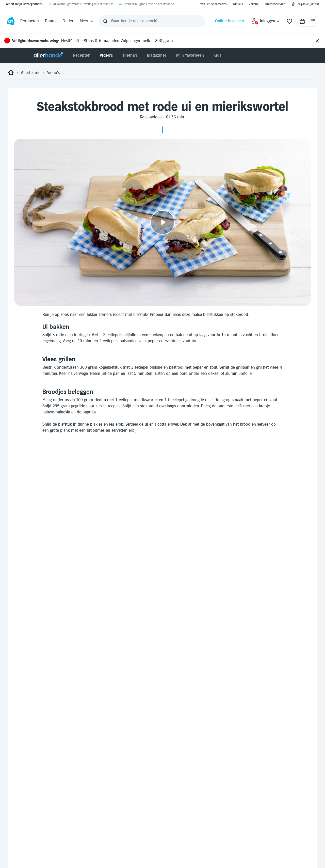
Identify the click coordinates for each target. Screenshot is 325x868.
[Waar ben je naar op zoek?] (152, 21)
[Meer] (87, 21)
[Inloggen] (266, 21)
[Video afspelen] (162, 222)
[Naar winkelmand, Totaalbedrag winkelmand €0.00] (307, 21)
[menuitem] (82, 56)
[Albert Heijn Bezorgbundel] (24, 4)
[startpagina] (11, 74)
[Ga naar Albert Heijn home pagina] (11, 21)
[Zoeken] (105, 21)
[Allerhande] (48, 56)
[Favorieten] (289, 21)
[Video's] (53, 73)
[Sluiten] (317, 41)
